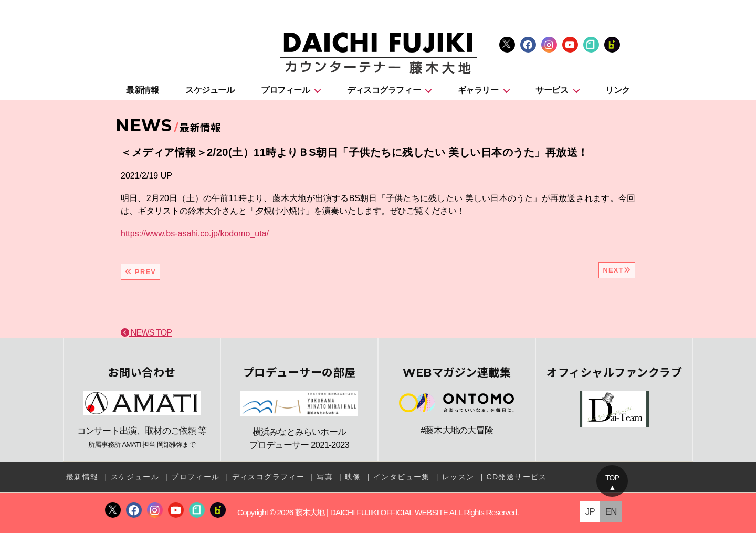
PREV (140, 272)
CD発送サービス (516, 477)
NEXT (617, 270)
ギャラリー (478, 90)
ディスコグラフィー (384, 90)
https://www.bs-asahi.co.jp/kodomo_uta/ (195, 233)
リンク (618, 90)
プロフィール (285, 90)
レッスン (458, 477)
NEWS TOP (146, 333)
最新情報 (142, 90)
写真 (325, 477)
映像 (353, 477)
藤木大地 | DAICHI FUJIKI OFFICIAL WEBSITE (371, 512)
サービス (552, 90)
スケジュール (210, 90)
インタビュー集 (402, 477)
